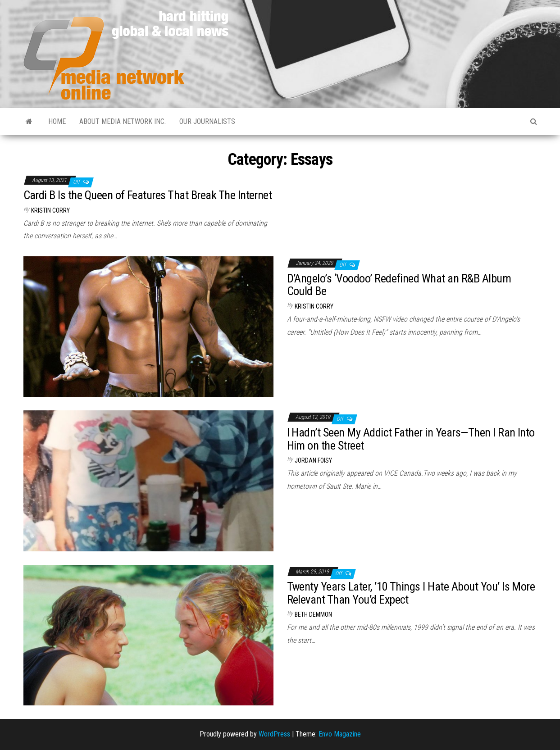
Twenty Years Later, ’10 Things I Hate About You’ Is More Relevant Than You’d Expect (411, 593)
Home (57, 121)
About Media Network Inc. (123, 121)
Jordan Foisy (313, 460)
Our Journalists (207, 121)
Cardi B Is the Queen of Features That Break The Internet (148, 195)
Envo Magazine (340, 734)
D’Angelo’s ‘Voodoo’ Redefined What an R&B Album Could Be (399, 285)
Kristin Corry (50, 210)
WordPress (274, 734)
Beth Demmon (313, 614)
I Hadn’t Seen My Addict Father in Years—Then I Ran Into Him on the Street (411, 439)
